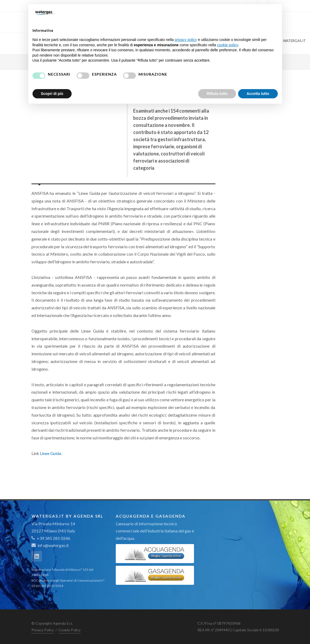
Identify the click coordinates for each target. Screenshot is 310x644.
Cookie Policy (70, 630)
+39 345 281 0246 (51, 538)
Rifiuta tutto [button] (217, 94)
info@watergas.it (53, 545)
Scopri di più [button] (52, 94)
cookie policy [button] (227, 45)
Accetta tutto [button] (258, 94)
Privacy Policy (43, 630)
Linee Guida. (51, 453)
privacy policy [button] (186, 40)
